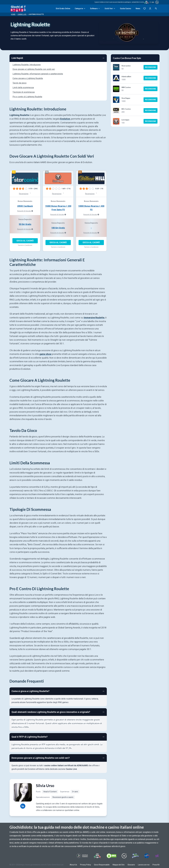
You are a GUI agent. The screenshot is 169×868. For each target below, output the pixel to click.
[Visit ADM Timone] (97, 856)
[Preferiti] (145, 9)
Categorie (80, 9)
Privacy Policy (86, 865)
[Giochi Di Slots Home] (18, 9)
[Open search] (156, 9)
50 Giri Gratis (25, 224)
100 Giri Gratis (58, 228)
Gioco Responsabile (102, 865)
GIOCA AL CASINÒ (25, 241)
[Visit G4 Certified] (147, 856)
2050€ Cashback (25, 206)
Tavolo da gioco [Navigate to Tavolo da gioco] (20, 83)
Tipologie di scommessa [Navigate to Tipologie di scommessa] (24, 92)
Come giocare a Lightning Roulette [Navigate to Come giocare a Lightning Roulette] (28, 78)
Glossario (131, 865)
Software (95, 9)
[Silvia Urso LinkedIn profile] (23, 806)
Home (13, 14)
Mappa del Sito (119, 865)
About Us (73, 865)
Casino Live (22, 14)
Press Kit (156, 865)
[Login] (150, 9)
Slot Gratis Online (63, 9)
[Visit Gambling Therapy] (157, 856)
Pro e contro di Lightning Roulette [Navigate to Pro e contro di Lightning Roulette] (27, 97)
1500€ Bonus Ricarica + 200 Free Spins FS (58, 208)
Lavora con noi (144, 865)
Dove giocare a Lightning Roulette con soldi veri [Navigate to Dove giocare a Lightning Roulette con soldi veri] (34, 69)
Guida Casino (126, 9)
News (138, 9)
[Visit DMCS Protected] (111, 856)
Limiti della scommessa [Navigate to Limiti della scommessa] (23, 88)
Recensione (151, 67)
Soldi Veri (110, 9)
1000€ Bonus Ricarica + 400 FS (91, 208)
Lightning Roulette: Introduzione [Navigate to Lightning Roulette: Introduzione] (27, 65)
